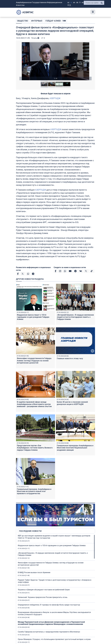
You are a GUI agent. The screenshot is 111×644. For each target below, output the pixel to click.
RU (71, 2)
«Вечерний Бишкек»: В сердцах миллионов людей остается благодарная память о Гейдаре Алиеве (75, 317)
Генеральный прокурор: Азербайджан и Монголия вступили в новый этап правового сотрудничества (34, 491)
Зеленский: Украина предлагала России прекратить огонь (43, 597)
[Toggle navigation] (92, 12)
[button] (55, 61)
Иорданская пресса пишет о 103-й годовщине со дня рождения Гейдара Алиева (33, 317)
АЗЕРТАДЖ (55, 98)
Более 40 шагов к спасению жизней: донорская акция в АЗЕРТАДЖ (72, 403)
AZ (68, 2)
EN (74, 2)
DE (77, 2)
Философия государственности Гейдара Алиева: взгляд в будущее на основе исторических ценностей (34, 361)
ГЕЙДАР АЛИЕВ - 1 (56, 21)
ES (83, 2)
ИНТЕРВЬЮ (37, 21)
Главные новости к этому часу (70, 358)
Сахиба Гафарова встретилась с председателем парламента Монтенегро (49, 632)
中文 (69, 5)
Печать (35, 38)
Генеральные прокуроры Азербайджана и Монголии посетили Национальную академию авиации (75, 448)
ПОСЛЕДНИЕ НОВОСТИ (30, 531)
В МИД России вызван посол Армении (34, 572)
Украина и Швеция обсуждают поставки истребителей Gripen (44, 590)
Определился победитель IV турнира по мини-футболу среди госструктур (49, 605)
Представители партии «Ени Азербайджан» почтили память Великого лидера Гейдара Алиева (35, 448)
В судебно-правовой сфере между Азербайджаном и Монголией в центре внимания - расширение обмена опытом (34, 404)
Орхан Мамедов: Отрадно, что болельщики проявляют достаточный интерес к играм (54, 639)
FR (80, 2)
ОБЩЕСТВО (23, 21)
